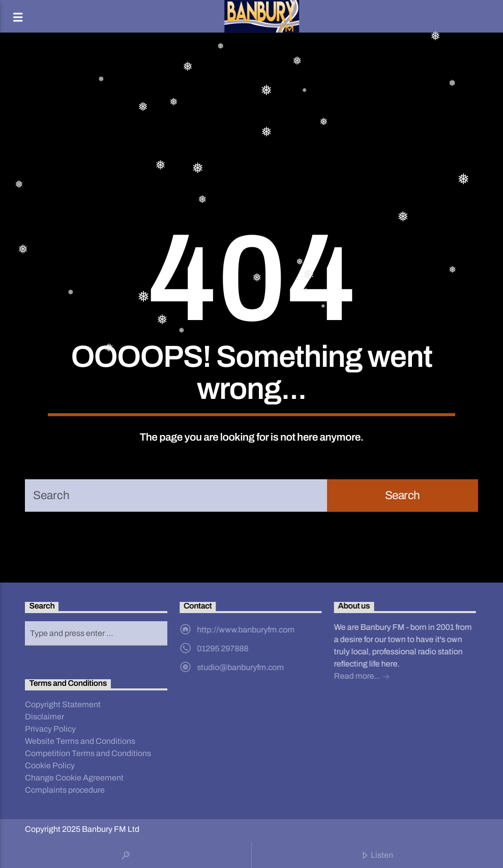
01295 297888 (223, 648)
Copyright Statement (63, 704)
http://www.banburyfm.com (246, 630)
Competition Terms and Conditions (88, 753)
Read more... (362, 677)
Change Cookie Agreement (74, 778)
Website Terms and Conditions (80, 741)
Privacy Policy (50, 729)
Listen (377, 856)
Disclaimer (45, 717)
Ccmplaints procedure (65, 790)
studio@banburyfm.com (240, 667)
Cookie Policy (50, 765)
